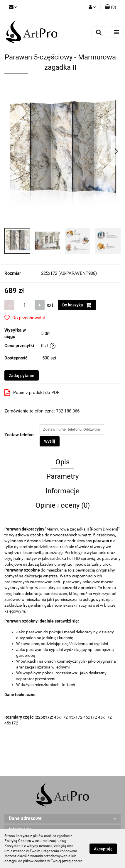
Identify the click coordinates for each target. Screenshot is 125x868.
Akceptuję (103, 849)
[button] (110, 7)
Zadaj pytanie (22, 376)
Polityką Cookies (18, 841)
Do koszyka (77, 305)
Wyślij (50, 441)
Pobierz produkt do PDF (32, 393)
